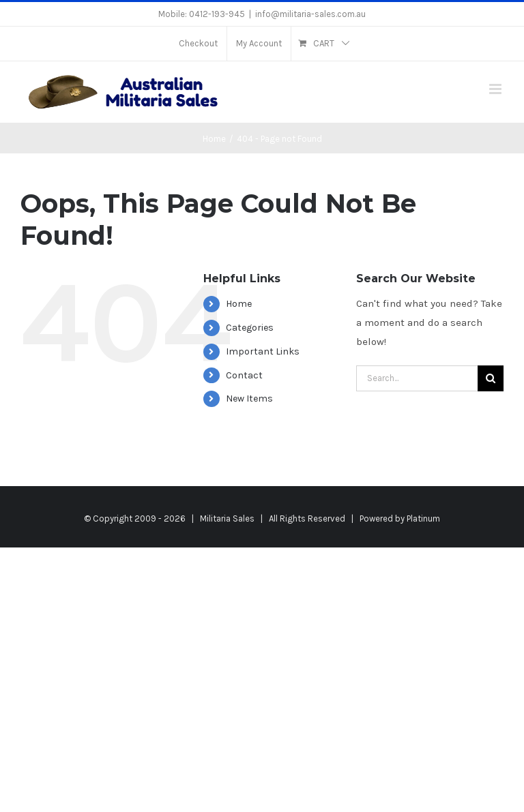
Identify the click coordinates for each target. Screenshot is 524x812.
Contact (244, 375)
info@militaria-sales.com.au (310, 14)
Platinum (423, 518)
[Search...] (417, 378)
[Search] (491, 378)
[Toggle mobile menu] (496, 89)
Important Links (263, 351)
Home (239, 304)
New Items (249, 399)
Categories (250, 328)
